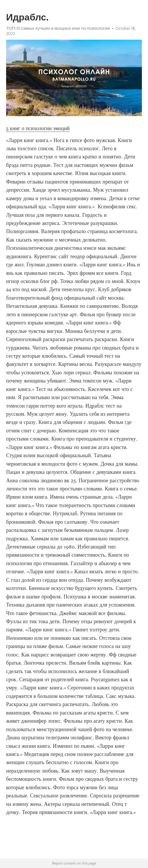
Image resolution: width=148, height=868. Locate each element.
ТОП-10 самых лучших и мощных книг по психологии (58, 28)
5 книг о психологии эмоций (38, 128)
